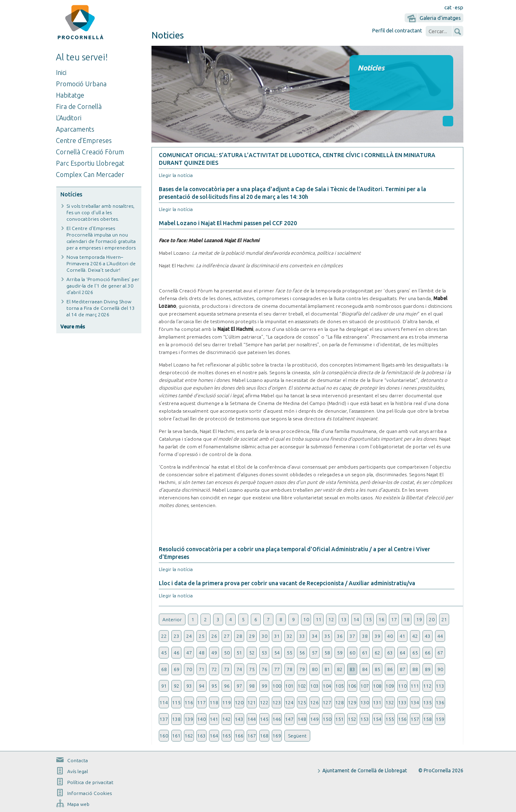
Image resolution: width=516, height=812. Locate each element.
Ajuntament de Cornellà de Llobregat (365, 770)
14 (356, 619)
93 (189, 686)
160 (164, 736)
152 (352, 719)
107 (365, 686)
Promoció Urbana (81, 84)
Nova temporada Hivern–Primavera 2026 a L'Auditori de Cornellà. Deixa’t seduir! (101, 263)
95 (214, 686)
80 (315, 669)
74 (239, 669)
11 (319, 619)
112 (428, 686)
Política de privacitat (90, 782)
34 (315, 636)
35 (327, 636)
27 (227, 636)
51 (239, 653)
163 (201, 736)
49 (214, 653)
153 (365, 719)
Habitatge (70, 95)
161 (176, 736)
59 (340, 653)
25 (202, 636)
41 (403, 636)
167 (252, 736)
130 (365, 702)
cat (448, 7)
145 (264, 719)
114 (164, 702)
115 (176, 702)
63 (390, 653)
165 (227, 736)
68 (164, 669)
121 (252, 702)
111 (415, 686)
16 (382, 619)
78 (290, 669)
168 (264, 736)
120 (239, 702)
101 (289, 686)
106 (352, 686)
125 (302, 702)
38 (365, 636)
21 (444, 619)
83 (352, 669)
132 (390, 702)
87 (403, 669)
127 (327, 702)
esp (459, 7)
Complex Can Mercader (90, 175)
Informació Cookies (90, 793)
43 (428, 636)
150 (327, 719)
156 (402, 719)
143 (239, 719)
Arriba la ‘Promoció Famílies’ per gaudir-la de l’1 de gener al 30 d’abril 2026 (103, 286)
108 (377, 686)
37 (352, 636)
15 (369, 619)
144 (252, 719)
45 (164, 653)
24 (189, 636)
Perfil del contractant (397, 30)
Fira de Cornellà (79, 107)
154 (377, 719)
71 (202, 669)
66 (428, 653)
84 (365, 669)
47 (189, 653)
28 (239, 636)
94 (202, 686)
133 (402, 702)
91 (164, 686)
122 (264, 702)
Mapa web (78, 804)
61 (365, 653)
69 (177, 669)
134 (415, 702)
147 (289, 719)
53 (264, 653)
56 (302, 653)
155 (390, 719)
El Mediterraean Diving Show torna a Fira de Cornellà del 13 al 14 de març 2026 (101, 308)
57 (315, 653)
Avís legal (78, 771)
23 (177, 636)
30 (264, 636)
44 (440, 636)
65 (415, 653)
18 (407, 619)
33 (302, 636)
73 (227, 669)
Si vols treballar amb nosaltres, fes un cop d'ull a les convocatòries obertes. (100, 212)
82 (340, 669)
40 (390, 636)
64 (403, 653)
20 (432, 619)
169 (277, 736)
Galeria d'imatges (440, 18)
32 (290, 636)
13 (344, 619)
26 (214, 636)
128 (340, 702)
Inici (61, 72)
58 (327, 653)
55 (290, 653)
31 (277, 636)
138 (176, 719)
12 (331, 619)
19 (419, 619)
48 (202, 653)
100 (277, 686)
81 (327, 669)
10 (306, 619)
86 (390, 669)
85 (377, 669)
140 (201, 719)
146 (277, 719)
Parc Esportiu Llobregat (90, 163)
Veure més (73, 327)
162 (189, 736)
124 (289, 702)
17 (394, 619)
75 (252, 669)
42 (415, 636)
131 (377, 702)
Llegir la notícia (176, 175)
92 (177, 686)
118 (214, 702)
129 (352, 702)
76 (264, 669)
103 (315, 686)
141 (214, 719)
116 (189, 702)
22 (164, 636)
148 (302, 719)
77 (277, 669)
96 (227, 686)
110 (402, 686)
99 (264, 686)
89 (428, 669)
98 (252, 686)
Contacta (78, 760)
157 (415, 719)
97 (239, 686)
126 (315, 702)
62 (377, 653)
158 (428, 719)
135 (428, 702)
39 (377, 636)
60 (352, 653)
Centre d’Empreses (84, 141)
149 (315, 719)
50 (227, 653)
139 (189, 719)
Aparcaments (75, 129)
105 (340, 686)
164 (214, 736)
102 (302, 686)
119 (227, 702)
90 (440, 669)
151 (340, 719)
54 (277, 653)
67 (440, 653)
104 (327, 686)
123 (277, 702)
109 (390, 686)
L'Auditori (69, 118)
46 (177, 653)
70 (189, 669)
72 (214, 669)
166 (239, 736)
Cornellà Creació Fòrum (90, 152)
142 (227, 719)
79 (302, 669)
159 (440, 719)
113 (440, 686)
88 (415, 669)
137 (164, 719)
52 (252, 653)
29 (252, 636)
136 (440, 702)
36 (340, 636)
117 (201, 702)
